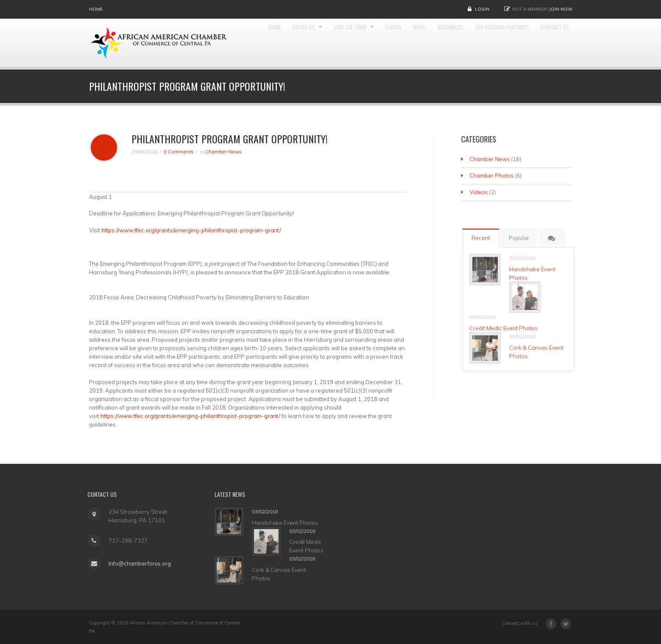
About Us (311, 43)
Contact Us (552, 93)
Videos (479, 192)
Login (482, 9)
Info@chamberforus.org (137, 563)
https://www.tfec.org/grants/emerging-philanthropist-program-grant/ (191, 230)
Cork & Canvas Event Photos (282, 574)
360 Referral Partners (536, 43)
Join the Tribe (364, 43)
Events (412, 43)
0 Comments (179, 152)
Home (96, 9)
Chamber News (223, 152)
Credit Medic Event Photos (506, 328)
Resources (476, 43)
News (441, 43)
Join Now (561, 9)
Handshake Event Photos (287, 523)
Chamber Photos (492, 176)
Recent (483, 238)
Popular (522, 238)
